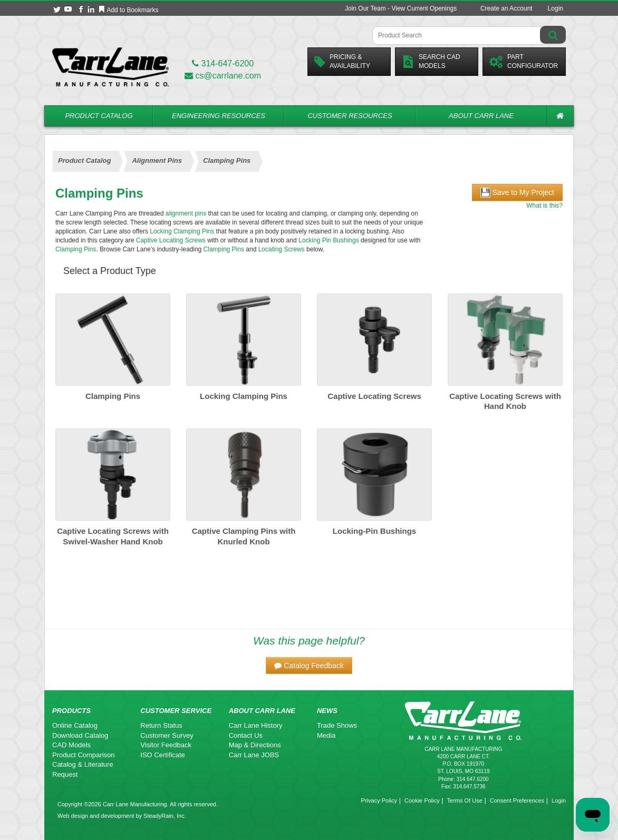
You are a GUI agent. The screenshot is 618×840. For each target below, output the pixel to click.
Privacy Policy (379, 800)
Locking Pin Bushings (329, 240)
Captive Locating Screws (171, 240)
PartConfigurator (524, 61)
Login (556, 8)
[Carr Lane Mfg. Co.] (110, 67)
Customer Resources (350, 116)
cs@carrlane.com (223, 76)
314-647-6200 (223, 64)
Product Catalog (99, 116)
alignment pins (186, 213)
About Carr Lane (481, 116)
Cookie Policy (422, 800)
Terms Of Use (465, 800)
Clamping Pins (76, 249)
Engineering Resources (219, 116)
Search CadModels (431, 61)
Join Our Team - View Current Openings (401, 8)
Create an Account (506, 8)
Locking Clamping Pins (182, 231)
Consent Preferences (517, 800)
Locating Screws (282, 249)
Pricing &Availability (342, 61)
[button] (309, 666)
